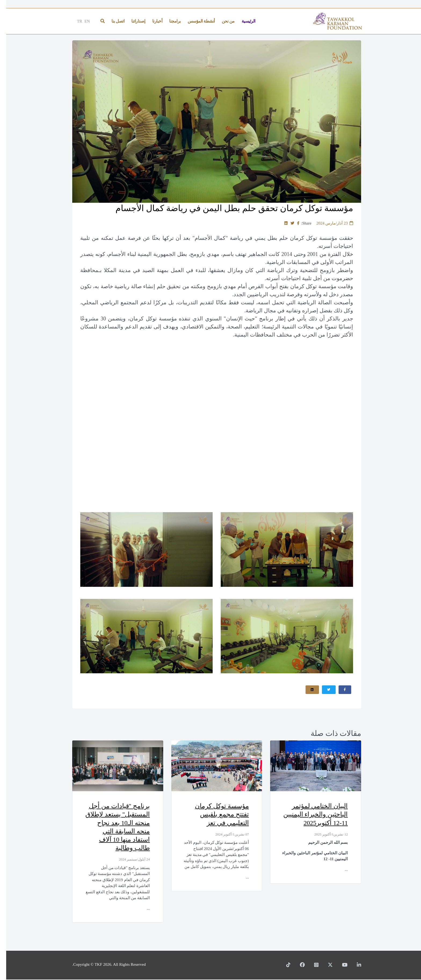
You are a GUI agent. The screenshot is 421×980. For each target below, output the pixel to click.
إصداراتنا (132, 21)
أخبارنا (151, 21)
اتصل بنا (112, 21)
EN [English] (81, 21)
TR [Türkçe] (73, 21)
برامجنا (169, 21)
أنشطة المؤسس (195, 21)
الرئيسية (242, 21)
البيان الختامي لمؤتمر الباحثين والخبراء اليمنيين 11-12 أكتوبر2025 (309, 815)
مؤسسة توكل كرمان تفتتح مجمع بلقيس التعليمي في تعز (215, 815)
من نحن (222, 21)
